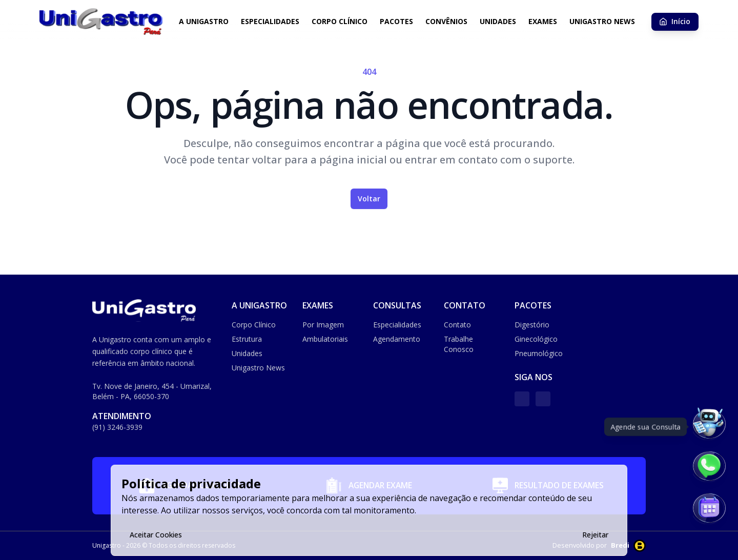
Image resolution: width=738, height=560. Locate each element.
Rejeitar (595, 535)
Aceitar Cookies (156, 535)
